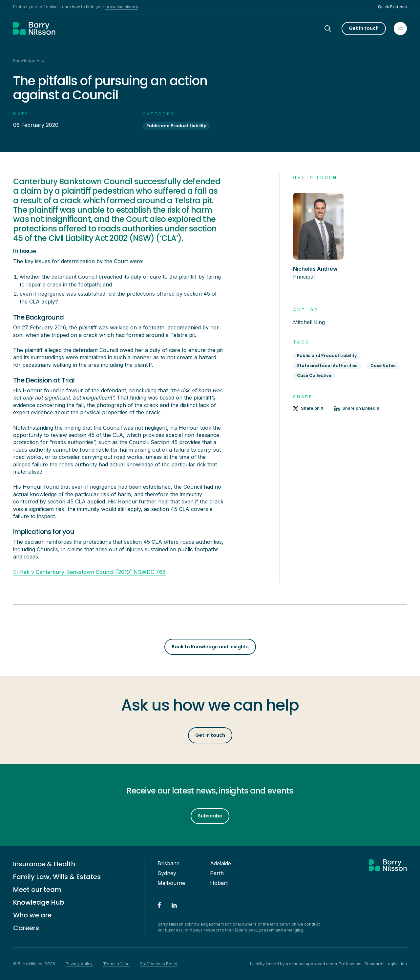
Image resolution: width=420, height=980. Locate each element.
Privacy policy (79, 964)
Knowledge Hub (39, 902)
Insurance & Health (44, 864)
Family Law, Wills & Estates (57, 877)
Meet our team (37, 890)
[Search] (334, 29)
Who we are (32, 915)
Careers (26, 928)
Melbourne (171, 883)
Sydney (167, 873)
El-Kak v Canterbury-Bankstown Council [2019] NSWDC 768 (89, 572)
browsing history (122, 7)
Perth (217, 873)
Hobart (219, 883)
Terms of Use (116, 964)
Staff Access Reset (159, 964)
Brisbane (168, 863)
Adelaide (220, 863)
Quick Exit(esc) (392, 7)
